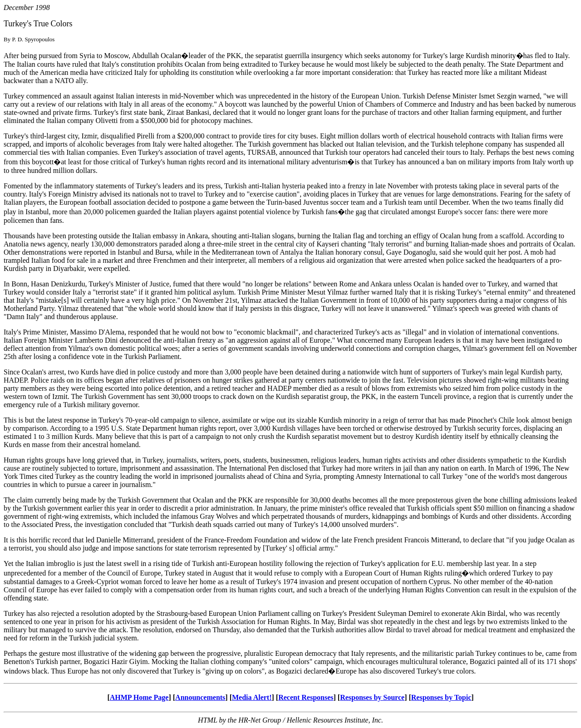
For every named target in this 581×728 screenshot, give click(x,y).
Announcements (200, 697)
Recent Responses (306, 697)
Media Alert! (252, 697)
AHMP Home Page (139, 697)
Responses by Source (372, 697)
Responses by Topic (441, 697)
